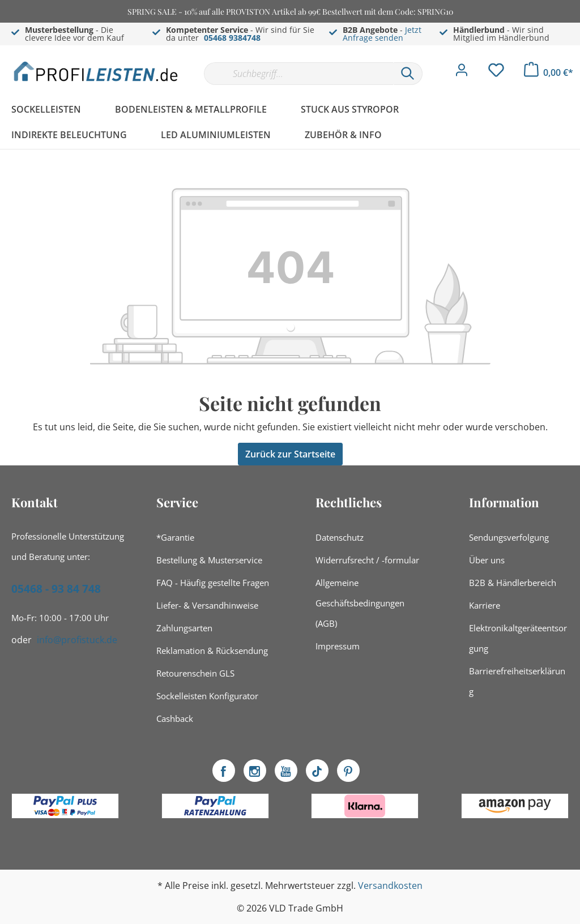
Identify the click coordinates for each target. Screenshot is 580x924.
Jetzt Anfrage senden (382, 34)
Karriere (485, 605)
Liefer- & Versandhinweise (207, 605)
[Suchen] (408, 74)
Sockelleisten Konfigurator (207, 696)
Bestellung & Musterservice (209, 560)
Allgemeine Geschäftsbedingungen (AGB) (360, 603)
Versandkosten (390, 885)
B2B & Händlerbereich (513, 583)
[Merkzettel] (496, 73)
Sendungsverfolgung (509, 537)
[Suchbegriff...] (298, 74)
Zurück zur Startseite (290, 454)
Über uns (487, 560)
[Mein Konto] (462, 73)
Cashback (175, 718)
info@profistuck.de (77, 640)
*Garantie (175, 537)
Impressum (338, 646)
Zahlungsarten (184, 628)
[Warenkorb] (549, 72)
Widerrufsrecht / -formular (367, 560)
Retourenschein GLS (195, 673)
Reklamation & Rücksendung (212, 651)
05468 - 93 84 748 (56, 589)
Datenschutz (340, 537)
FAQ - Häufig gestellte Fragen (213, 583)
